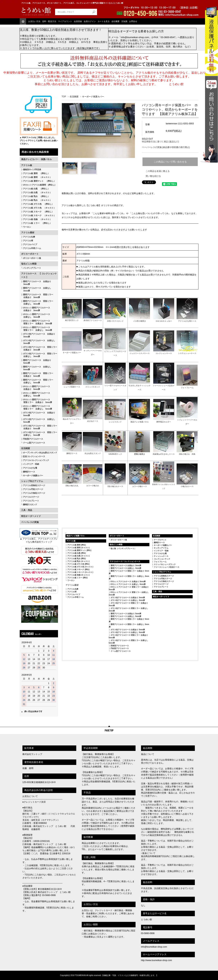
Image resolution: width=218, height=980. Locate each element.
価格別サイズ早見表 (32, 169)
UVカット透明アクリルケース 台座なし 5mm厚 (36, 394)
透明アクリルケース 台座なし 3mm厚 (36, 289)
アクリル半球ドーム (32, 248)
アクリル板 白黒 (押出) (77, 553)
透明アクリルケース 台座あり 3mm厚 (36, 283)
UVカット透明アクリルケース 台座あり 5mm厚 (36, 388)
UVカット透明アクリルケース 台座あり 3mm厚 (36, 309)
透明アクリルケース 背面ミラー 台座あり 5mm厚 (37, 375)
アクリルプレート (31, 501)
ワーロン (27, 227)
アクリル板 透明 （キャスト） (37, 177)
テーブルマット (160, 540)
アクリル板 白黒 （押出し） (36, 189)
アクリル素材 (28, 233)
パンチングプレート (32, 268)
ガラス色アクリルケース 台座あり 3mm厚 (38, 335)
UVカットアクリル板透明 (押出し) (39, 185)
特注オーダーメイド (31, 516)
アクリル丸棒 (29, 237)
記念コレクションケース (34, 456)
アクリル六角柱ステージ (34, 493)
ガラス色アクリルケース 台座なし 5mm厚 (38, 421)
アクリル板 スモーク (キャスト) (80, 572)
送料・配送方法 (49, 21)
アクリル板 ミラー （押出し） (37, 223)
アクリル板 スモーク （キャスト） (39, 215)
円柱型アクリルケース (33, 439)
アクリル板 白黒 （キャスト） (37, 192)
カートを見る (104, 21)
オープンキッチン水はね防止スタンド (40, 453)
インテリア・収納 (31, 464)
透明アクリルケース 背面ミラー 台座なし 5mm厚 (37, 381)
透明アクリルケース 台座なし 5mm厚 (36, 368)
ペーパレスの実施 (30, 522)
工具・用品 (27, 510)
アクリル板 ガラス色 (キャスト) (80, 567)
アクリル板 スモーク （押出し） (38, 212)
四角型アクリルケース (120, 646)
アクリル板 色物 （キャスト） (37, 219)
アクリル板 (27, 165)
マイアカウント (65, 21)
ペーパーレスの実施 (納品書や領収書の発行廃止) (166, 147)
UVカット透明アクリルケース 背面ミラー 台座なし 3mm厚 (37, 329)
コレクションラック (162, 559)
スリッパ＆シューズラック (165, 564)
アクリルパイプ (30, 244)
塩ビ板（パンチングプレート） (123, 549)
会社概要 (115, 21)
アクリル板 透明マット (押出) (79, 550)
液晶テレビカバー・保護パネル (36, 159)
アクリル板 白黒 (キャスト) (78, 556)
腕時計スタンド (30, 504)
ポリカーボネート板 (32, 258)
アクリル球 (28, 241)
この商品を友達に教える (158, 171)
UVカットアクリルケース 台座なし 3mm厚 (128, 584)
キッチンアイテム (161, 548)
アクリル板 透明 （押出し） (36, 173)
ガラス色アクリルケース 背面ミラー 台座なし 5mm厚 (39, 434)
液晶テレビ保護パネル (76, 536)
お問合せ (133, 21)
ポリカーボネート (30, 254)
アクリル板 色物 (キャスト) (78, 575)
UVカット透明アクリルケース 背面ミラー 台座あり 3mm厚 (37, 322)
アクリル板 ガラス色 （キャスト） (39, 208)
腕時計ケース (29, 472)
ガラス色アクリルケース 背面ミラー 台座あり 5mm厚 (39, 427)
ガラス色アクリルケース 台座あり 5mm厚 (38, 414)
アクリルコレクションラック (36, 460)
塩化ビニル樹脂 (29, 264)
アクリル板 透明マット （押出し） (39, 181)
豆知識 (124, 21)
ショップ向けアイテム (32, 481)
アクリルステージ (31, 497)
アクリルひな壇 (30, 468)
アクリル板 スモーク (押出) (78, 569)
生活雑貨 (26, 448)
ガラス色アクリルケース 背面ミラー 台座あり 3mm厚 (39, 348)
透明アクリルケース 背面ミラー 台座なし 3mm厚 (37, 302)
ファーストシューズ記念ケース (167, 567)
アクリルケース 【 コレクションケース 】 (39, 275)
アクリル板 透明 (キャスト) (78, 548)
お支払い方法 (34, 21)
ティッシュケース (161, 556)
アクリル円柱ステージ (33, 489)
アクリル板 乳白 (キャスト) (78, 561)
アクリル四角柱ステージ (34, 485)
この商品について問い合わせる (170, 162)
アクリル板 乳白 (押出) (77, 559)
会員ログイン (90, 21)
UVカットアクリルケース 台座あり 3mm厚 (128, 581)
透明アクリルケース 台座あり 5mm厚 (36, 362)
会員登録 (78, 21)
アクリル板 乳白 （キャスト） (37, 200)
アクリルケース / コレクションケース (125, 561)
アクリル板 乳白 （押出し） (36, 196)
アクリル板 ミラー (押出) (78, 578)
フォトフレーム (160, 562)
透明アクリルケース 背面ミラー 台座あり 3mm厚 (37, 296)
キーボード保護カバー (33, 476)
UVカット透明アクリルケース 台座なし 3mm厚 (36, 316)
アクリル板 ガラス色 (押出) (78, 564)
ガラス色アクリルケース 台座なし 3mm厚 (38, 342)
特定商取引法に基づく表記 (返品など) (160, 142)
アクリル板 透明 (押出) (77, 545)
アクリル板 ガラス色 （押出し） (38, 204)
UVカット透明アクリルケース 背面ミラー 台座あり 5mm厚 (37, 401)
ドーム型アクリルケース (34, 443)
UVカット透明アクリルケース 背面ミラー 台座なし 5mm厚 (37, 407)
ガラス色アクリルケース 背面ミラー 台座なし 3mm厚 (39, 355)
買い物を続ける (153, 176)
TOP (64, 97)
